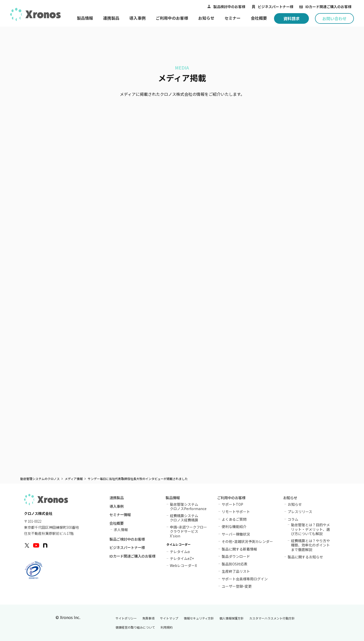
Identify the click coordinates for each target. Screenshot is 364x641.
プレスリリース (300, 512)
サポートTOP (232, 504)
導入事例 (138, 18)
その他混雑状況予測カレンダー (247, 541)
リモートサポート (236, 512)
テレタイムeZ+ (182, 558)
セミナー (233, 18)
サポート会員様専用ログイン (245, 579)
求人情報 (121, 530)
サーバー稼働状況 (236, 534)
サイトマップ (169, 618)
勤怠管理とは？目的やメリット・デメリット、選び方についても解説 (310, 529)
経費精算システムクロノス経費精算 (184, 518)
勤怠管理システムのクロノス (40, 479)
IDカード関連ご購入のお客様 (328, 7)
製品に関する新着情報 (239, 549)
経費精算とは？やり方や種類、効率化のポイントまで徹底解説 (310, 545)
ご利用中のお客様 (172, 18)
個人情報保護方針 (232, 618)
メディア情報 (74, 479)
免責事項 (148, 618)
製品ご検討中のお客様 (127, 540)
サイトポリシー (126, 618)
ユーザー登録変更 (237, 586)
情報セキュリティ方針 (199, 618)
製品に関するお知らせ (305, 557)
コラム (293, 519)
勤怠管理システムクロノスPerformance (188, 506)
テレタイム (180, 551)
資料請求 (291, 18)
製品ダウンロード (236, 556)
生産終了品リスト (236, 571)
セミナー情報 (120, 515)
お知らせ (206, 18)
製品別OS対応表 (235, 564)
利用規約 (167, 627)
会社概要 (259, 18)
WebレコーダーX (183, 565)
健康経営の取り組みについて (135, 627)
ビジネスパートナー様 (276, 7)
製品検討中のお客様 (229, 7)
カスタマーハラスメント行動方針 (272, 618)
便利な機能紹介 (234, 526)
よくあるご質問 (234, 519)
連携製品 (111, 18)
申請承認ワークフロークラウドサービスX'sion (188, 531)
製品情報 (85, 18)
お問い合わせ (334, 18)
